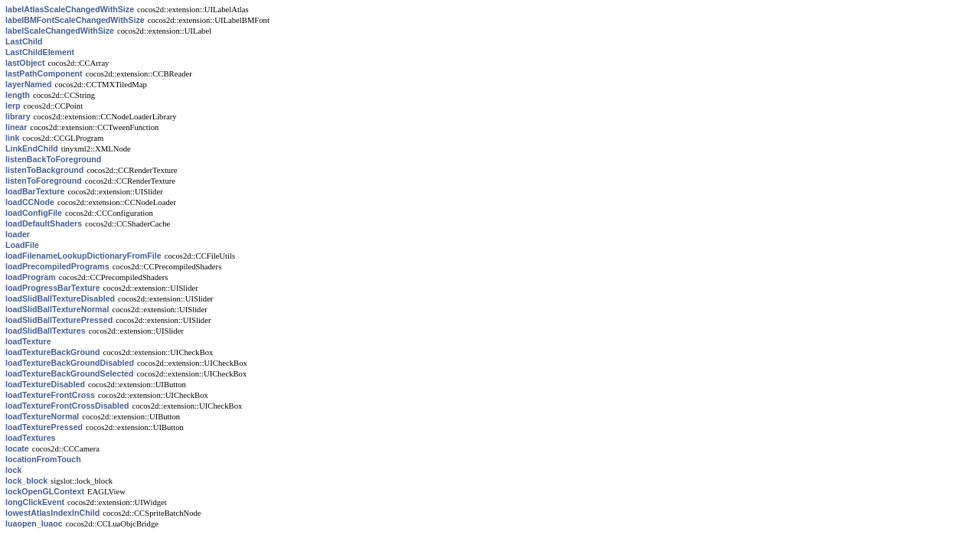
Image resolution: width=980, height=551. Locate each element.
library (18, 116)
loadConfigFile (34, 213)
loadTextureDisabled (45, 384)
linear (16, 127)
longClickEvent (35, 502)
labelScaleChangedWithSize (60, 31)
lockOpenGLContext (45, 491)
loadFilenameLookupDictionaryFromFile (83, 256)
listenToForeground (44, 181)
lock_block (26, 481)
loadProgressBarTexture (53, 288)
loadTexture (28, 341)
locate (17, 448)
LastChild (24, 41)
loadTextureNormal (42, 416)
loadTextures (31, 438)
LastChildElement (40, 52)
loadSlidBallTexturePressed (59, 320)
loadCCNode (30, 202)
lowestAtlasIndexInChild (52, 513)
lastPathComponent (44, 73)
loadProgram (31, 277)
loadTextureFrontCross (50, 395)
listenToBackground (44, 170)
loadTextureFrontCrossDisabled (67, 406)
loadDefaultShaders (44, 223)
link (12, 138)
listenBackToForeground (53, 159)
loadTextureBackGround (53, 352)
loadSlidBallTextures (46, 331)
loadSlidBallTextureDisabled (60, 298)
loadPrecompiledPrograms (57, 266)
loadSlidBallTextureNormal (57, 309)
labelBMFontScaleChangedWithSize (75, 20)
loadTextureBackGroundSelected (69, 373)
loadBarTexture (35, 191)
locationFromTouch (43, 459)
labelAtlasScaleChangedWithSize (70, 9)
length (18, 95)
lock (13, 470)
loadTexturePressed (44, 427)
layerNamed (28, 84)
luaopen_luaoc (34, 523)
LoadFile (22, 245)
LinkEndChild (32, 148)
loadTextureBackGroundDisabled (70, 363)
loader (18, 234)
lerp (13, 106)
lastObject (25, 63)
